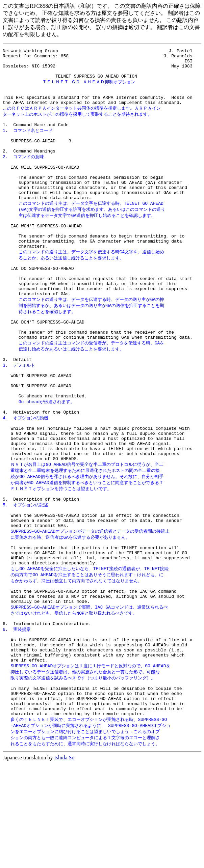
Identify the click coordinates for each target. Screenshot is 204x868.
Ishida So (64, 862)
